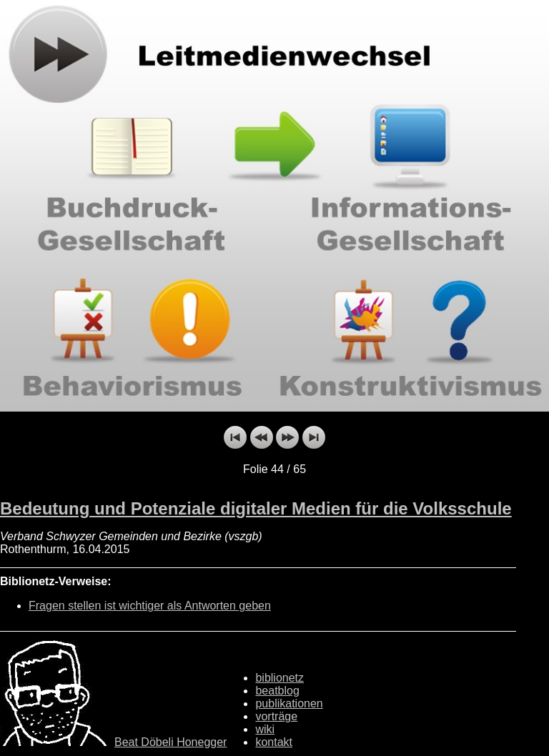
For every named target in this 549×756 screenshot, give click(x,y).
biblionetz (280, 678)
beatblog (277, 691)
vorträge (276, 716)
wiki (265, 729)
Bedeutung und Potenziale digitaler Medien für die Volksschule (256, 508)
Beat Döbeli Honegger (170, 742)
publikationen (289, 703)
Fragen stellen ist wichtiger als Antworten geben (150, 606)
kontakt (274, 742)
